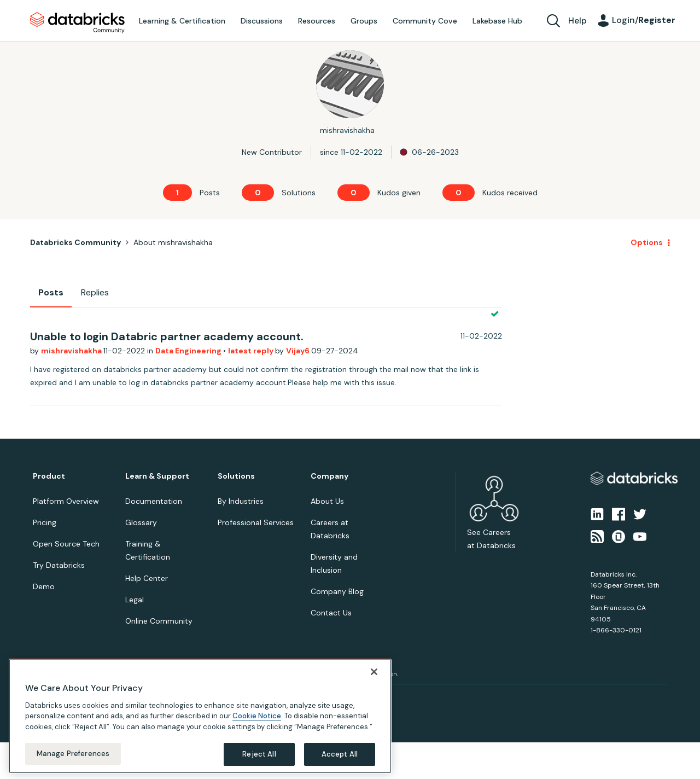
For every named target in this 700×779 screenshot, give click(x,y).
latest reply (252, 351)
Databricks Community (77, 23)
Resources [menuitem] (317, 21)
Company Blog (337, 591)
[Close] (374, 672)
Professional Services (256, 522)
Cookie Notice (257, 716)
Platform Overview (66, 501)
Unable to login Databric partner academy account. (167, 336)
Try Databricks (59, 565)
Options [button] (647, 242)
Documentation (154, 501)
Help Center (147, 578)
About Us (327, 501)
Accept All (340, 754)
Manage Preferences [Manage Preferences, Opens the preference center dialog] (73, 754)
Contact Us (331, 613)
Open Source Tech (66, 544)
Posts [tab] (51, 292)
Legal (135, 600)
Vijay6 (299, 351)
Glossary (141, 522)
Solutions (236, 476)
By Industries (241, 501)
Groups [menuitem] (364, 21)
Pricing (45, 522)
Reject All (259, 754)
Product (49, 476)
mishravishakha (72, 351)
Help (577, 21)
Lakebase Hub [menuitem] (497, 21)
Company (329, 476)
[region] (200, 716)
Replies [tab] (95, 292)
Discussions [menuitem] (262, 21)
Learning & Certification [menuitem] (182, 21)
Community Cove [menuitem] (425, 21)
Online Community (159, 621)
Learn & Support (157, 476)
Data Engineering (189, 351)
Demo (44, 586)
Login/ (644, 20)
